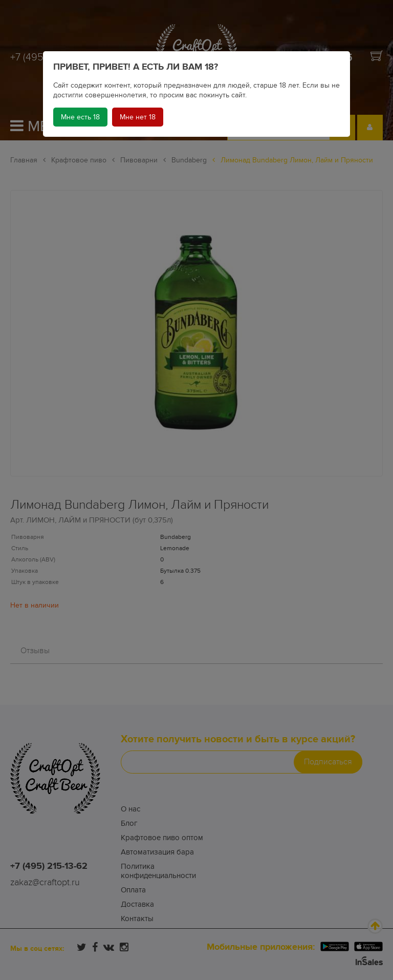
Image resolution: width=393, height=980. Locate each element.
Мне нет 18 (138, 117)
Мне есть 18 (80, 117)
